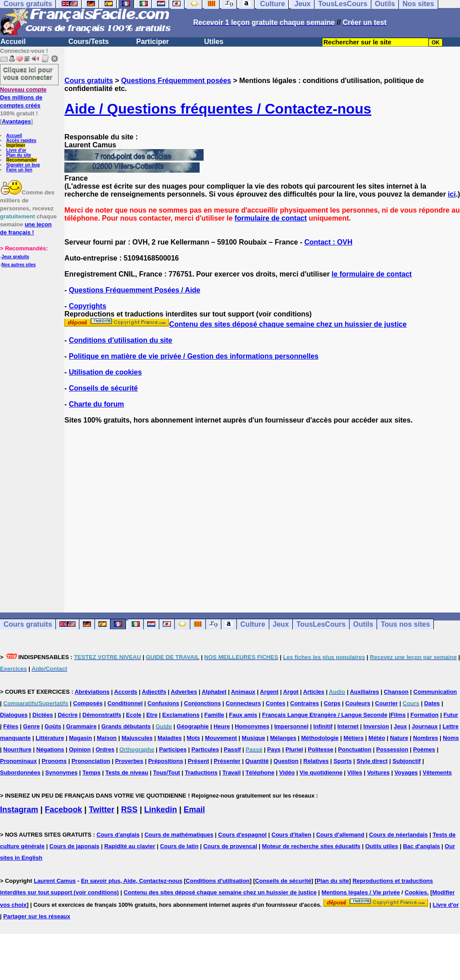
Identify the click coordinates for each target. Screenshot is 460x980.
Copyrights (87, 306)
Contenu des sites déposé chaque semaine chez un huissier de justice (235, 324)
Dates (432, 703)
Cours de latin (179, 846)
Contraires (305, 703)
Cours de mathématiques (179, 835)
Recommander (22, 160)
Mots (193, 738)
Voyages (406, 773)
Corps (332, 703)
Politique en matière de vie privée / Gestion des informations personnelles (194, 356)
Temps (92, 773)
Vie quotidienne (321, 773)
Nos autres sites (18, 265)
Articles (314, 692)
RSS (129, 810)
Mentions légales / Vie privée (361, 892)
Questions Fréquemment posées (176, 81)
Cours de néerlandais (398, 835)
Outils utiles (381, 846)
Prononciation (91, 761)
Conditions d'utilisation (218, 881)
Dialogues (14, 715)
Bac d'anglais (421, 846)
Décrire (68, 715)
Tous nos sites (405, 624)
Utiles (214, 41)
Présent (199, 761)
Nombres (425, 738)
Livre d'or (16, 150)
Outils (363, 624)
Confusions (163, 703)
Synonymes (61, 773)
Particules (205, 749)
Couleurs (358, 703)
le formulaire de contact (372, 274)
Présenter (227, 761)
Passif (232, 749)
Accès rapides (21, 140)
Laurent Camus (55, 881)
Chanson (396, 692)
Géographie (193, 726)
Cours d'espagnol (242, 835)
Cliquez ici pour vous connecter (28, 73)
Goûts (53, 726)
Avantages (16, 121)
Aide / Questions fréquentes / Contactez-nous (218, 109)
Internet (348, 726)
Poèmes (424, 749)
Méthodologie (320, 738)
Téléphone (260, 773)
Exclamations (181, 715)
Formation (425, 715)
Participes (173, 749)
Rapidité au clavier (130, 846)
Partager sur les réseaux (37, 916)
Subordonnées (20, 773)
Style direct (372, 761)
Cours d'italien (291, 835)
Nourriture (17, 749)
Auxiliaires (365, 692)
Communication (435, 692)
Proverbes (129, 761)
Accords (126, 692)
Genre (31, 726)
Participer (153, 41)
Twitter (102, 810)
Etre (152, 715)
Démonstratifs (102, 715)
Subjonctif (407, 761)
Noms (451, 738)
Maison (107, 738)
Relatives (316, 761)
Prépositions (166, 761)
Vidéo (287, 773)
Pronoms (54, 761)
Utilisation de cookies (105, 372)
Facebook (63, 810)
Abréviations (92, 692)
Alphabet (214, 692)
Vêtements (437, 773)
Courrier (387, 703)
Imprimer (16, 145)
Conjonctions (202, 703)
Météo (377, 738)
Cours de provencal (230, 846)
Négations (50, 749)
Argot (291, 692)
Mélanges (283, 738)
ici (452, 194)
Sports (343, 761)
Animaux (243, 692)
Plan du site (19, 155)
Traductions (201, 773)
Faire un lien (19, 170)
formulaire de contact (271, 218)
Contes (275, 703)
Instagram (19, 810)
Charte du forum (96, 404)
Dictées (43, 715)
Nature (399, 738)
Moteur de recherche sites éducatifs (311, 846)
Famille (214, 715)
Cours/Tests (88, 41)
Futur (451, 715)
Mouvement (221, 738)
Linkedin (161, 810)
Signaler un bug (23, 165)
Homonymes (252, 726)
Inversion (376, 726)
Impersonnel (291, 726)
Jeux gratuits (15, 257)
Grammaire (81, 726)
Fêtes (11, 726)
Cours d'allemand (340, 835)
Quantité (257, 761)
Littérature (50, 738)
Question (286, 761)
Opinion (80, 749)
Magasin (80, 738)
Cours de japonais (74, 846)
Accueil (13, 41)
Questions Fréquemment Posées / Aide (134, 290)
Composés (88, 703)
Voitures (378, 773)
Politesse (320, 749)
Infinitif (323, 726)
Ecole (134, 715)
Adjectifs (154, 692)
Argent (269, 692)
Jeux (281, 624)
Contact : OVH (328, 242)
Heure (222, 726)
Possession (392, 749)
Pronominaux (18, 761)
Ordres (105, 749)
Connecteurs (243, 703)
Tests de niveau (127, 773)
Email (194, 810)
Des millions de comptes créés (23, 97)
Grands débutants (126, 726)
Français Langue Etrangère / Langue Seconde (325, 715)
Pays (274, 749)
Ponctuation (355, 749)
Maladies (170, 738)
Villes (355, 773)
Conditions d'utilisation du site (120, 340)
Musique (254, 738)
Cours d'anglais (118, 835)
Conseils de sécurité (103, 388)
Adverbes (184, 692)
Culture (253, 624)
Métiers (354, 738)
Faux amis (243, 715)
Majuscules (137, 738)
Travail (231, 773)
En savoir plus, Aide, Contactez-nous (132, 881)
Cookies (416, 892)
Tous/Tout (167, 773)
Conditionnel (125, 703)
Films (398, 715)
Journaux (425, 726)
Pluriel (294, 749)
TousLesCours (321, 624)
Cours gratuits (88, 81)
